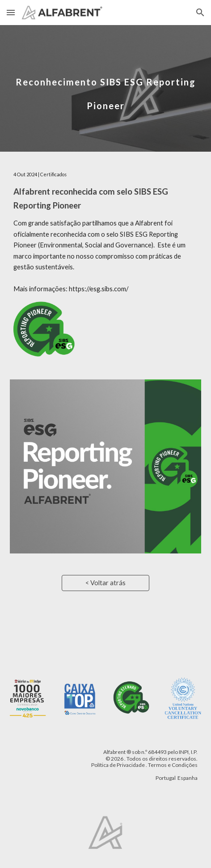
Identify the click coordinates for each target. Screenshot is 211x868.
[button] (11, 12)
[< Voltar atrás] (105, 583)
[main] (105, 88)
